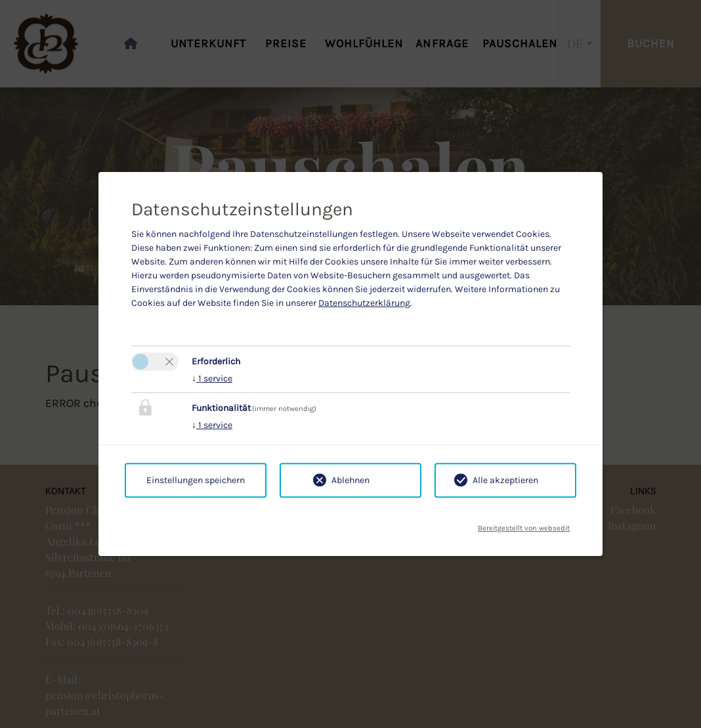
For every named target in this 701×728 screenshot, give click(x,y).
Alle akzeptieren (505, 480)
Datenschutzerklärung (364, 303)
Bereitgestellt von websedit (524, 525)
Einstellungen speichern (196, 480)
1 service (212, 378)
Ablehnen (350, 480)
